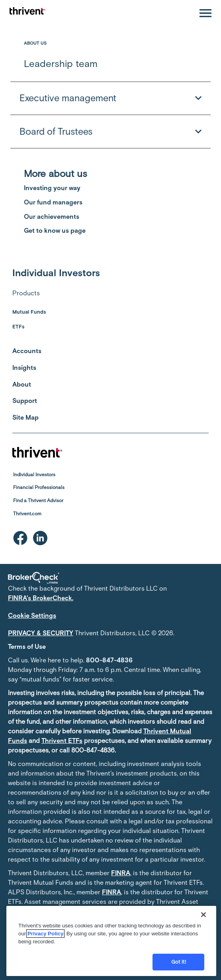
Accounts (27, 351)
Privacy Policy (45, 934)
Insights (24, 368)
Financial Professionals (39, 487)
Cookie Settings (32, 616)
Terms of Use (27, 647)
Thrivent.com (27, 514)
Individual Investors (34, 475)
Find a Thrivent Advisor (38, 501)
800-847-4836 (109, 660)
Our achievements (52, 217)
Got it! (179, 962)
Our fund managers (53, 202)
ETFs (18, 327)
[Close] (203, 915)
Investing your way (52, 188)
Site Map (25, 417)
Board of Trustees (110, 132)
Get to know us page (55, 231)
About (22, 384)
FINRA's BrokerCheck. (41, 598)
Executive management (110, 98)
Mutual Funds (29, 312)
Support (25, 401)
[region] (111, 941)
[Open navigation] (205, 13)
